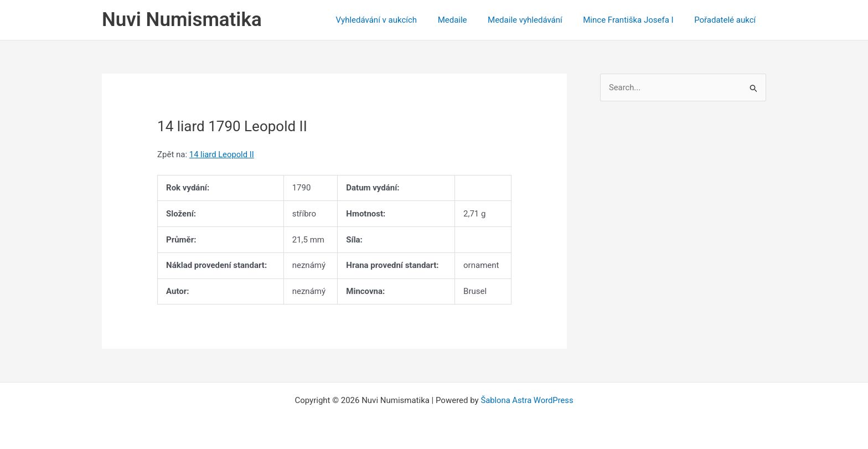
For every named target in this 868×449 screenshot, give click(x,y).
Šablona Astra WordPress (527, 400)
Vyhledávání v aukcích (395, 20)
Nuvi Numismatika (182, 20)
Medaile (467, 20)
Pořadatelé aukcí (727, 20)
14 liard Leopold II (222, 154)
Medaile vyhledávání (536, 20)
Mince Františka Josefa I (635, 20)
